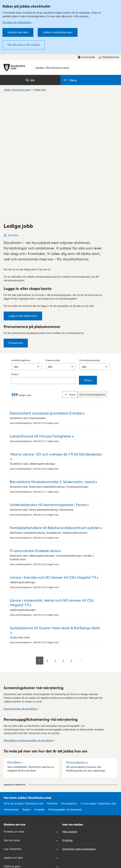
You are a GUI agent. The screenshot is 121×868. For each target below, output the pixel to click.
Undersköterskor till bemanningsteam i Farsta (48, 383)
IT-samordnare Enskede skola (34, 429)
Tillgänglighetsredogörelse (76, 792)
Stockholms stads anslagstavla (79, 728)
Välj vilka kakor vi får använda (24, 45)
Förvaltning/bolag (90, 239)
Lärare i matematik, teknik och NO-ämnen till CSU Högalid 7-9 (52, 481)
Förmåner (14, 641)
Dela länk (11, 114)
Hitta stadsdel (70, 711)
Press (7, 818)
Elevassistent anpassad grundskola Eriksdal (46, 292)
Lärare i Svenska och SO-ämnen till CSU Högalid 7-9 (53, 456)
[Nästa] (82, 539)
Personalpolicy (76, 641)
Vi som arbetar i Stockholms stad (98, 682)
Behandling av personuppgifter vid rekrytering (28, 619)
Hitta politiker (11, 801)
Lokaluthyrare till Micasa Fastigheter (41, 315)
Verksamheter (11, 688)
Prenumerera (16, 222)
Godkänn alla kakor (18, 32)
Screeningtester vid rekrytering (20, 588)
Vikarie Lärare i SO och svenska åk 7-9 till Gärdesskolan (56, 333)
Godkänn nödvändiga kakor (58, 32)
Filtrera (88, 259)
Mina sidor (9, 810)
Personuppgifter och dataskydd (65, 688)
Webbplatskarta (109, 57)
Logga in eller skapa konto (23, 195)
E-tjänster (67, 719)
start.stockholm (107, 838)
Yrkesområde (53, 239)
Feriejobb (39, 688)
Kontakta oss (11, 792)
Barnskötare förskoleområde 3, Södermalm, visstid (52, 360)
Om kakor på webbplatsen (17, 22)
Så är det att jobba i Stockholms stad (23, 682)
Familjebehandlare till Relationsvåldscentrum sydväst (55, 406)
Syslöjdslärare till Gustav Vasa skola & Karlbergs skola (55, 506)
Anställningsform (21, 239)
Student (27, 688)
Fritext (15, 253)
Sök (30, 80)
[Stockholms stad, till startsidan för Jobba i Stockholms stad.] (60, 68)
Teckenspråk (86, 57)
